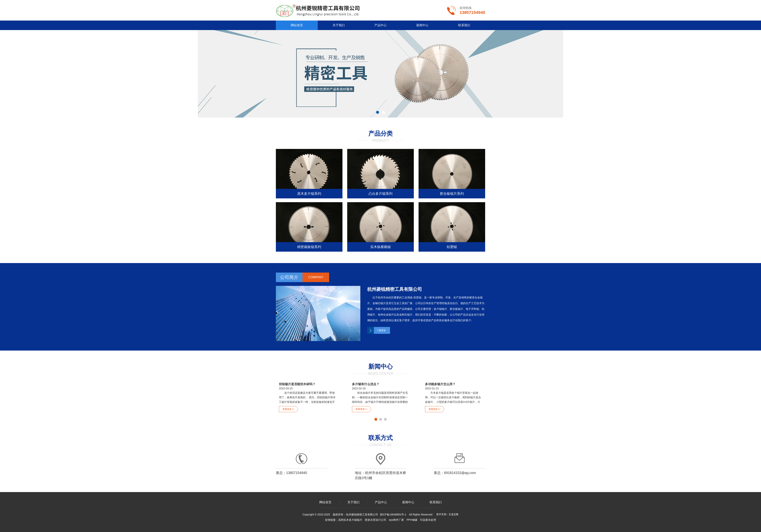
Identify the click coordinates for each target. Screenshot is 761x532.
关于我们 (339, 25)
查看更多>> (288, 409)
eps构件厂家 (396, 520)
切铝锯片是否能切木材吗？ (297, 384)
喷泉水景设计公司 (376, 520)
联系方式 (380, 438)
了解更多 (381, 330)
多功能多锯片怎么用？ (440, 384)
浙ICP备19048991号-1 (393, 515)
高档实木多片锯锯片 (350, 520)
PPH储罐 (412, 520)
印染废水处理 (428, 520)
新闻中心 (422, 25)
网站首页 (297, 25)
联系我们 (464, 25)
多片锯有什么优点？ (366, 384)
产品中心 (380, 25)
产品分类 (380, 134)
